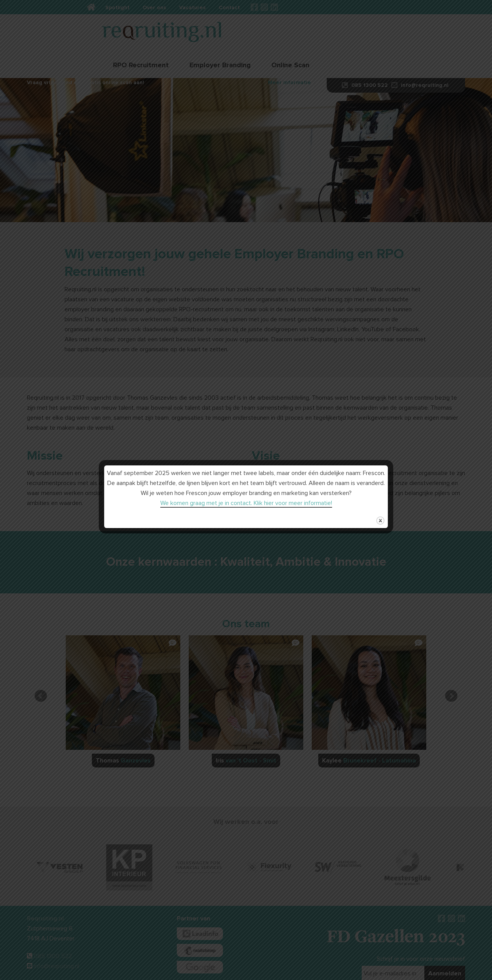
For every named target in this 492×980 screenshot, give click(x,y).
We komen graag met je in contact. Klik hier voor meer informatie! (246, 503)
